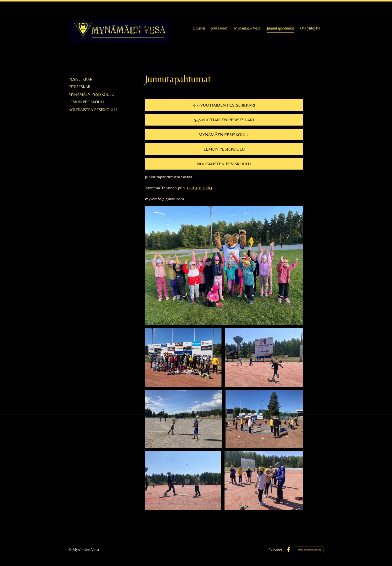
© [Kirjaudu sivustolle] (70, 550)
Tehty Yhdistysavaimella (309, 550)
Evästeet (275, 550)
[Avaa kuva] (183, 357)
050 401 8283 (200, 188)
